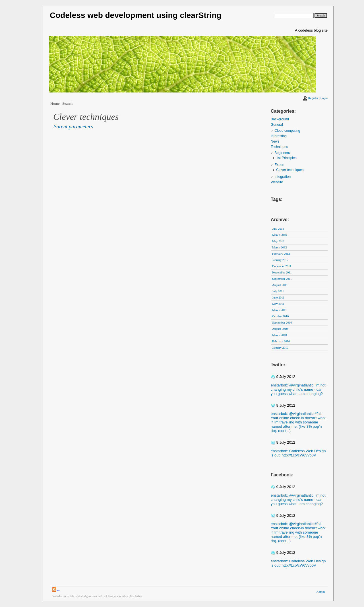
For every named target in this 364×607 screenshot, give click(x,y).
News (275, 141)
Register (313, 98)
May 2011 (278, 304)
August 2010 (280, 329)
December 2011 (282, 266)
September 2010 (282, 323)
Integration (283, 177)
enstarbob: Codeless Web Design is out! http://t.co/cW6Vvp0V (298, 453)
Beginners (282, 153)
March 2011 (279, 310)
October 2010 (280, 316)
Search (67, 103)
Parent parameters (73, 126)
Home (55, 103)
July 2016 (278, 229)
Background (280, 119)
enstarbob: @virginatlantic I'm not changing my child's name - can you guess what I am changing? (298, 389)
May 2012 (278, 241)
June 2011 (278, 298)
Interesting (279, 136)
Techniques (279, 147)
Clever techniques (290, 170)
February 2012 (281, 254)
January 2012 (280, 260)
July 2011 (278, 291)
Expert (279, 165)
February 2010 (281, 341)
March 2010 (280, 335)
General (277, 125)
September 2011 (282, 279)
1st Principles (286, 158)
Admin (320, 592)
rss (56, 590)
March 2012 (280, 247)
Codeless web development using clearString (136, 15)
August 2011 (280, 285)
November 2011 (282, 272)
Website (277, 182)
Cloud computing (287, 131)
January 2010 (280, 348)
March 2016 (280, 235)
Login (324, 98)
